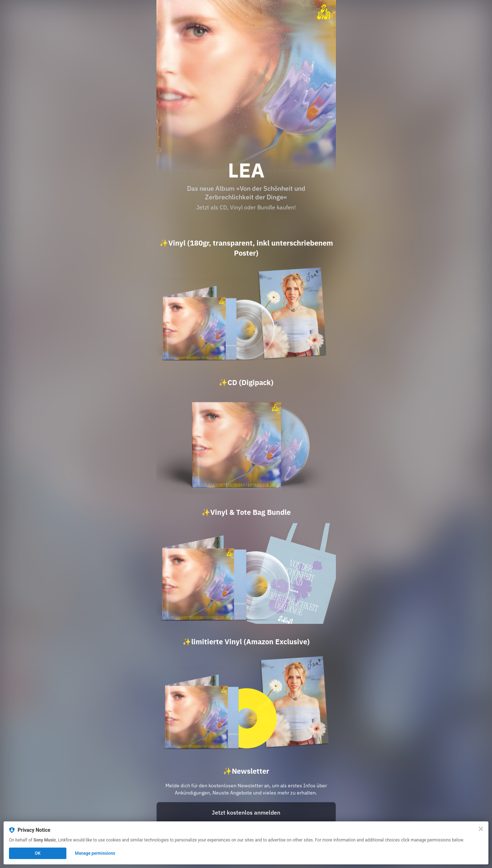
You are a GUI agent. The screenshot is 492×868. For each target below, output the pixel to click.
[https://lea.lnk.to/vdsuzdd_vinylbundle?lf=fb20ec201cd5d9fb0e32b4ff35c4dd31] (246, 573)
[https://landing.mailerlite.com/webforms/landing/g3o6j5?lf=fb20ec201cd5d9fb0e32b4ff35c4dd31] (246, 812)
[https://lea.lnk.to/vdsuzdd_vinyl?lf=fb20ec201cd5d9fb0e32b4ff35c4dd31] (246, 314)
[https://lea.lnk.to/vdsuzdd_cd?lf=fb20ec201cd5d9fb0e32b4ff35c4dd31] (246, 444)
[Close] (481, 829)
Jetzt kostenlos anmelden (246, 812)
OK (38, 853)
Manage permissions (95, 853)
